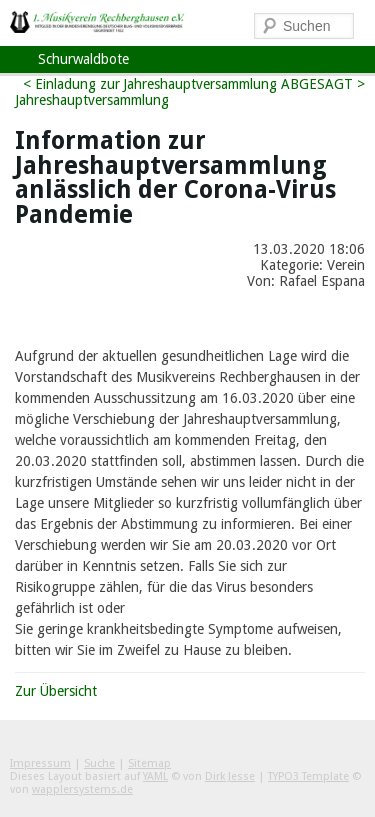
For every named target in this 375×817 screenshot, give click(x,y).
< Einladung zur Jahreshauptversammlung (92, 92)
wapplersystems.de (82, 789)
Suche (99, 763)
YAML (155, 776)
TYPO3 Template (308, 776)
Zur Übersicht (56, 691)
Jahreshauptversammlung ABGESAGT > (244, 84)
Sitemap (149, 763)
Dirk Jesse (230, 776)
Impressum (40, 763)
